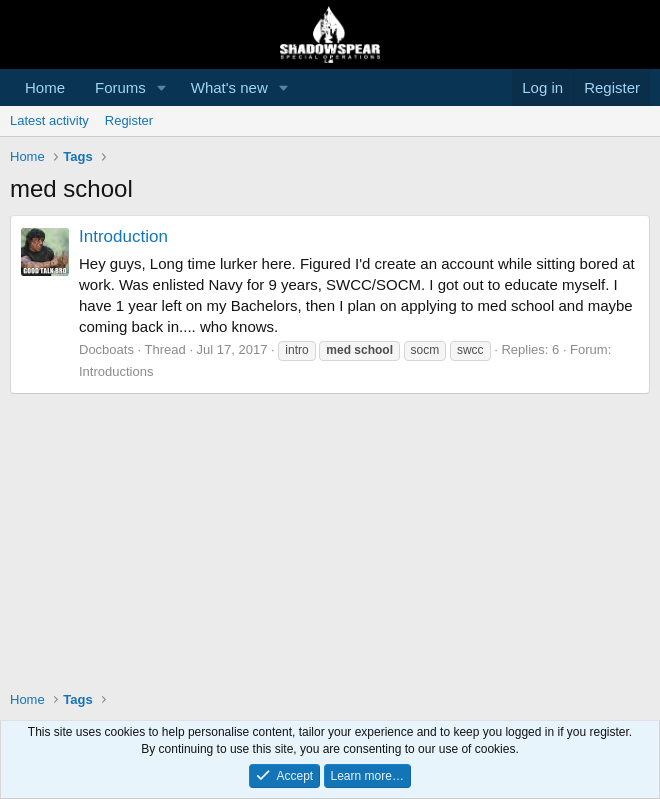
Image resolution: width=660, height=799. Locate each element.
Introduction (123, 236)
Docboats (106, 349)
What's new (229, 87)
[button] (162, 87)
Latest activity (49, 120)
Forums (120, 87)
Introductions (116, 371)
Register (129, 120)
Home (45, 87)
